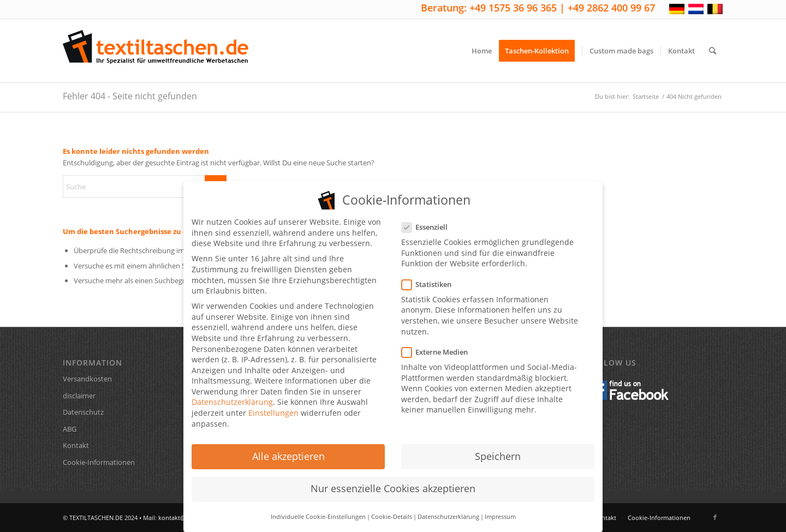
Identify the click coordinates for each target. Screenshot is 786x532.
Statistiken (431, 277)
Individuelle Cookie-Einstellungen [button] (318, 510)
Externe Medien (439, 345)
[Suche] (713, 51)
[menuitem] (482, 51)
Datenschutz (83, 412)
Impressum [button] (500, 510)
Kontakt (76, 445)
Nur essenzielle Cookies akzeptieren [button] (393, 481)
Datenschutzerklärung (232, 395)
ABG (70, 429)
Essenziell (429, 220)
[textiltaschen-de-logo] (156, 51)
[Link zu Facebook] (715, 517)
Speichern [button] (498, 449)
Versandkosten (87, 379)
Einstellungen (273, 406)
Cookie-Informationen (99, 462)
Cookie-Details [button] (392, 510)
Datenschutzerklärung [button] (448, 510)
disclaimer (79, 396)
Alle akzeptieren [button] (288, 449)
